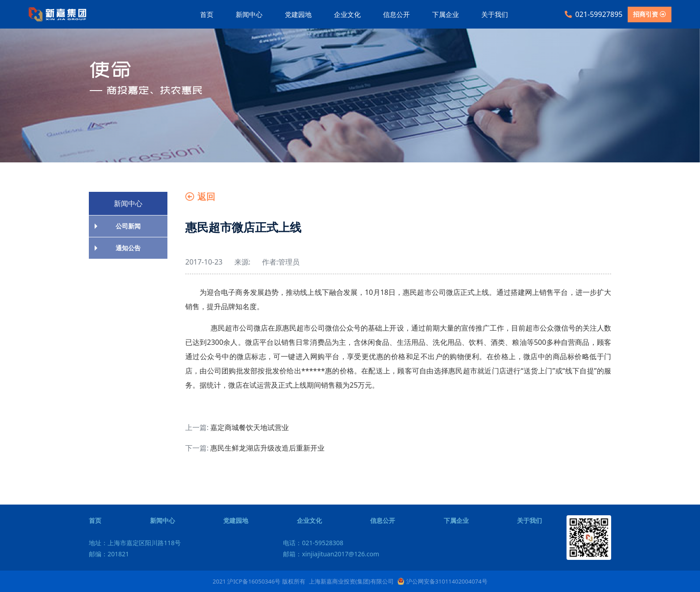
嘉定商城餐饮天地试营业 (250, 427)
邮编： (109, 554)
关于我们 (495, 14)
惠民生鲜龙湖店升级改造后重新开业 (267, 448)
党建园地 (298, 14)
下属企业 (446, 14)
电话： (313, 543)
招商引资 (650, 14)
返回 (200, 197)
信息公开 (396, 14)
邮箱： (331, 554)
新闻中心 (249, 14)
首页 (207, 14)
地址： (135, 543)
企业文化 (347, 14)
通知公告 (128, 248)
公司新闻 (128, 226)
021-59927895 (594, 14)
